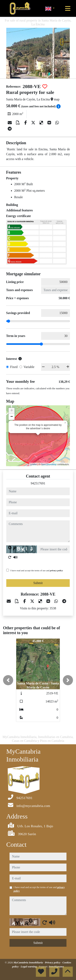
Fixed (14, 367)
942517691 (38, 483)
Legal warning (29, 967)
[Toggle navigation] (68, 9)
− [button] (12, 417)
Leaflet (34, 464)
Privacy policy (53, 962)
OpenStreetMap (49, 464)
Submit (38, 583)
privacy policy (57, 570)
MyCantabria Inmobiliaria (29, 962)
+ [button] (12, 411)
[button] (8, 680)
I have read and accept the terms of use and (37, 570)
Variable (29, 367)
